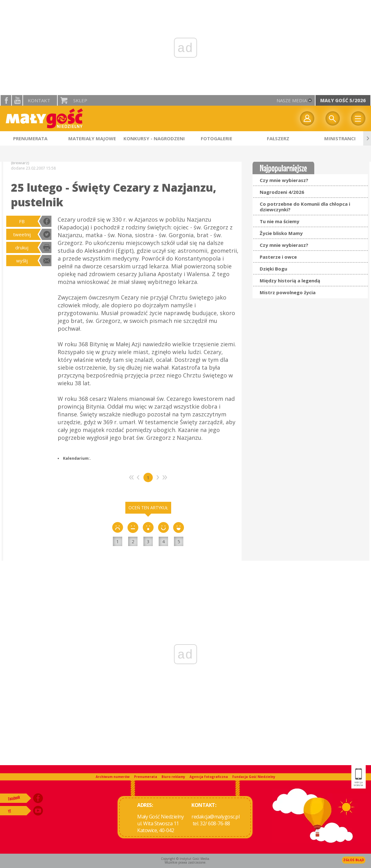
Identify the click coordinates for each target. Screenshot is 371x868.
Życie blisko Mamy (281, 233)
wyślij (22, 261)
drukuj (22, 247)
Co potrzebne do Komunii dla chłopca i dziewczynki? (305, 207)
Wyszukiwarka (333, 118)
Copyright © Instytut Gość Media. (185, 859)
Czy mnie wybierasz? (284, 180)
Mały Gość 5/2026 (343, 100)
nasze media (292, 100)
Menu (358, 118)
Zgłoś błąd (354, 860)
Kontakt (39, 100)
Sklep (80, 100)
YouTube (17, 100)
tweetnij (22, 234)
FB (22, 221)
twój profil (307, 118)
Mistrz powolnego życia (288, 292)
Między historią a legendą (290, 281)
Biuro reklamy (173, 777)
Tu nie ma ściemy (279, 221)
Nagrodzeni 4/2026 (282, 192)
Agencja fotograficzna (209, 777)
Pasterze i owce (278, 257)
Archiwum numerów (113, 777)
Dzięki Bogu (273, 269)
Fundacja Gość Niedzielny (254, 777)
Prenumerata (146, 777)
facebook (6, 100)
